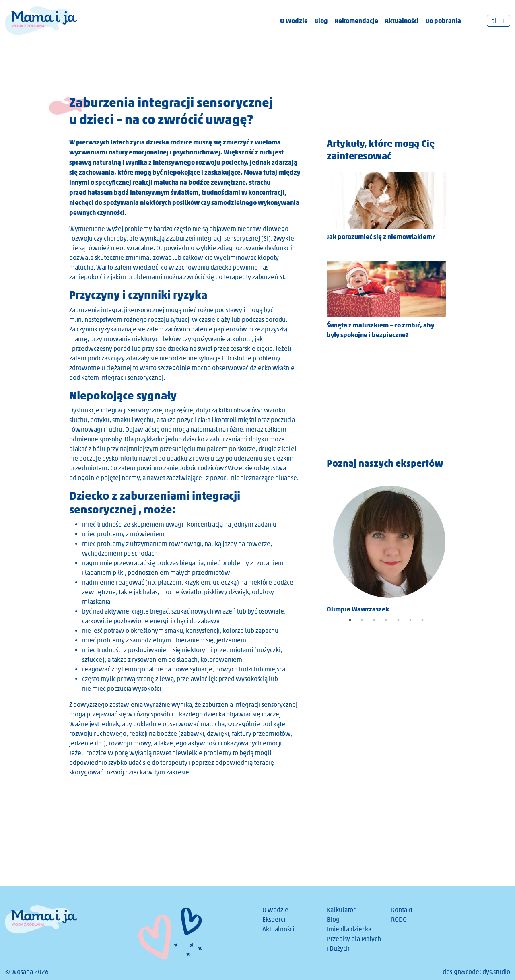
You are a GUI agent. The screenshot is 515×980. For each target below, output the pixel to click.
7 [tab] (422, 620)
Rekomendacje (356, 21)
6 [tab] (410, 620)
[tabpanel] (386, 547)
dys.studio (496, 972)
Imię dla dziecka (349, 929)
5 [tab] (398, 620)
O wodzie (294, 21)
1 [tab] (350, 620)
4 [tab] (386, 620)
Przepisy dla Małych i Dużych (354, 944)
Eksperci (274, 919)
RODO (399, 919)
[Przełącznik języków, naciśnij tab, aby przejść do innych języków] (499, 21)
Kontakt (402, 910)
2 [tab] (362, 620)
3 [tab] (374, 620)
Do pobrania (443, 21)
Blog (321, 21)
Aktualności (402, 21)
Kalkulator (341, 910)
